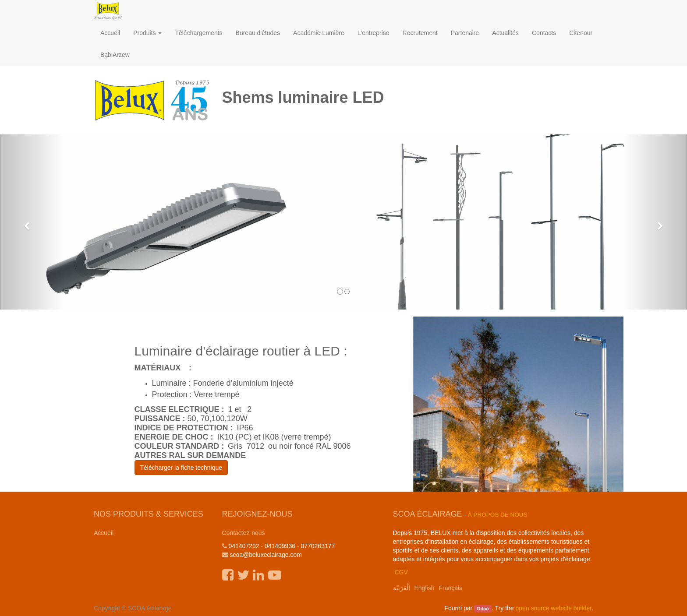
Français (450, 588)
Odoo (483, 609)
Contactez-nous (244, 533)
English (425, 588)
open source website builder (554, 608)
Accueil (104, 533)
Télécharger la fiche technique (181, 468)
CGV (401, 572)
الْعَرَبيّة (402, 588)
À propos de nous (498, 515)
